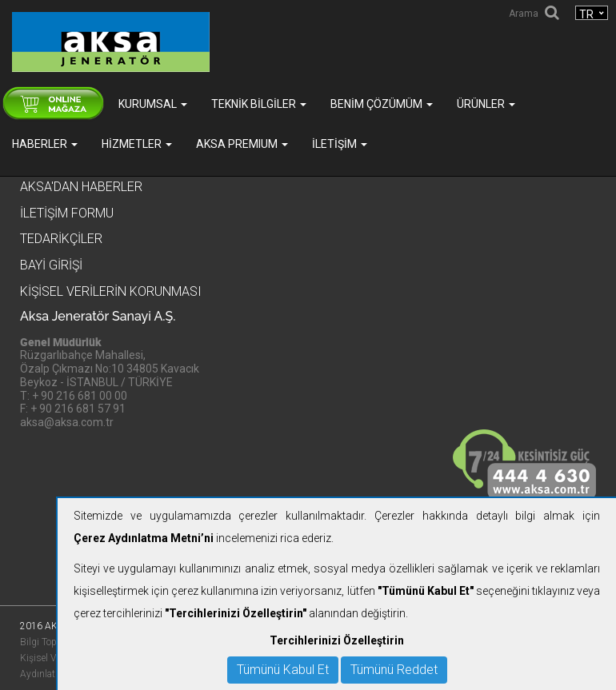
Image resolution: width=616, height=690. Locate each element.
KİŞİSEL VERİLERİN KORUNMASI (111, 291)
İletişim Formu (67, 213)
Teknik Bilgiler (259, 104)
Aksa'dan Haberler (81, 187)
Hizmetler (137, 144)
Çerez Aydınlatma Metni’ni (144, 538)
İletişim (340, 144)
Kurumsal (153, 104)
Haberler (45, 144)
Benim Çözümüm (382, 104)
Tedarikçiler (61, 239)
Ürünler (486, 104)
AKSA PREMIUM (242, 144)
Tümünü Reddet (394, 670)
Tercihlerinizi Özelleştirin (337, 640)
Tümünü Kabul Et (283, 670)
